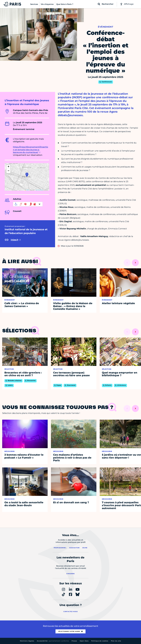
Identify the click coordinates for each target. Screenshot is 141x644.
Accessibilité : (53, 641)
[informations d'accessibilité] (28, 204)
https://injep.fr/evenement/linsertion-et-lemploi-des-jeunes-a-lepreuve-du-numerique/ (30, 150)
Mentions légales (27, 641)
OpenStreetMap (39, 190)
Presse (74, 641)
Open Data (84, 641)
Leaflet (27, 190)
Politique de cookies (100, 641)
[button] (27, 175)
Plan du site (116, 641)
